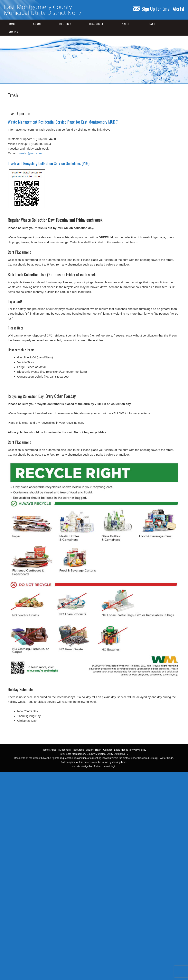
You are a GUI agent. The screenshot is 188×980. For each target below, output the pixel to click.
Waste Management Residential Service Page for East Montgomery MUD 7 (63, 122)
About (37, 24)
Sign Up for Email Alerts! (158, 9)
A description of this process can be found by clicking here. (94, 762)
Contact (14, 32)
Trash (151, 24)
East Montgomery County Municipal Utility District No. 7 (43, 10)
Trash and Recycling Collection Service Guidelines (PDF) (49, 163)
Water (125, 24)
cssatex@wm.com (30, 153)
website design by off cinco (87, 766)
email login (110, 766)
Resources (96, 24)
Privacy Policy (138, 750)
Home (12, 24)
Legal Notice (121, 750)
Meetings (65, 24)
